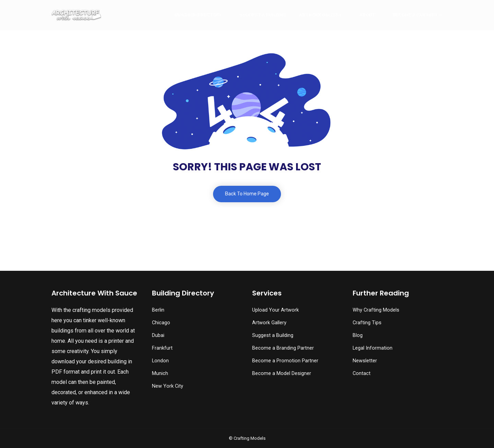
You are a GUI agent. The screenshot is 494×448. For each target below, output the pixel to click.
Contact (362, 373)
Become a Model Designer (282, 373)
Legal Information (373, 348)
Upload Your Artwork (275, 310)
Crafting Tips (367, 323)
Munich (160, 373)
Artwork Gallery (320, 15)
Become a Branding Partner (283, 348)
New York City (168, 386)
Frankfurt (162, 348)
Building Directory (198, 15)
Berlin (158, 310)
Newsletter (365, 361)
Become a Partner (415, 15)
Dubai (158, 335)
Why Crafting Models (376, 310)
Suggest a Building (263, 15)
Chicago (161, 323)
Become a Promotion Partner (285, 361)
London (160, 361)
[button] (21, 429)
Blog (358, 335)
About (367, 15)
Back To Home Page (247, 194)
